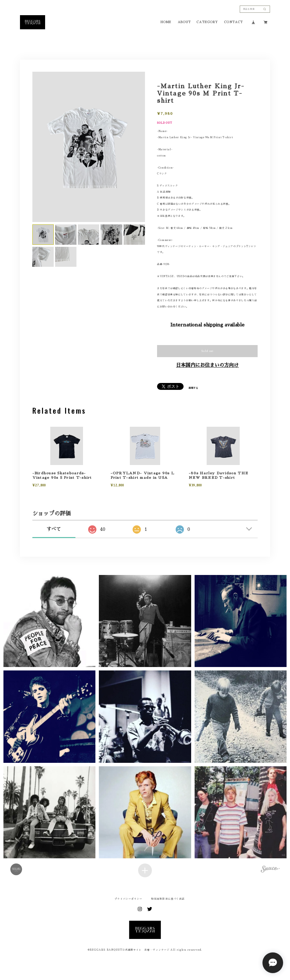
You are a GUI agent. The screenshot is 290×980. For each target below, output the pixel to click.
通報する (193, 388)
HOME (166, 22)
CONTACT (234, 22)
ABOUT (184, 22)
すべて (54, 529)
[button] (49, 621)
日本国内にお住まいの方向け (207, 365)
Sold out (208, 351)
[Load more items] (145, 870)
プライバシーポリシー (128, 899)
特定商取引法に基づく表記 (168, 899)
